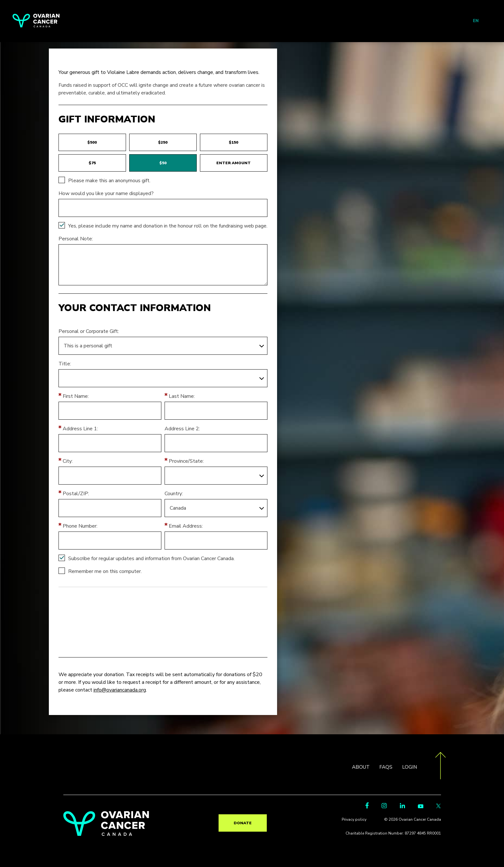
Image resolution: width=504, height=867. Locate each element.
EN (476, 21)
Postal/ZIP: (76, 494)
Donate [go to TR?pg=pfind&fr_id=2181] (243, 823)
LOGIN (409, 767)
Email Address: (186, 526)
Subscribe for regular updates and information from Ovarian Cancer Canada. (151, 559)
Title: (65, 364)
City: (68, 461)
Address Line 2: (182, 429)
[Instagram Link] (384, 808)
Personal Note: (76, 239)
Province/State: (186, 461)
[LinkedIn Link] (402, 808)
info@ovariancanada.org (120, 690)
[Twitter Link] (438, 808)
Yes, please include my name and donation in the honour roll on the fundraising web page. (168, 226)
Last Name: (182, 396)
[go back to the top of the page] (441, 767)
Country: (174, 494)
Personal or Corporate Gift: (89, 331)
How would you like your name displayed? (106, 193)
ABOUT (360, 767)
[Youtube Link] (421, 808)
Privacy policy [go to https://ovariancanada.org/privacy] (357, 821)
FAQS (385, 767)
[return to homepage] (106, 834)
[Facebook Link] (367, 808)
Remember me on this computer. (105, 571)
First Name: (76, 396)
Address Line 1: (80, 429)
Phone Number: (80, 526)
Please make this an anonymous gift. (109, 181)
